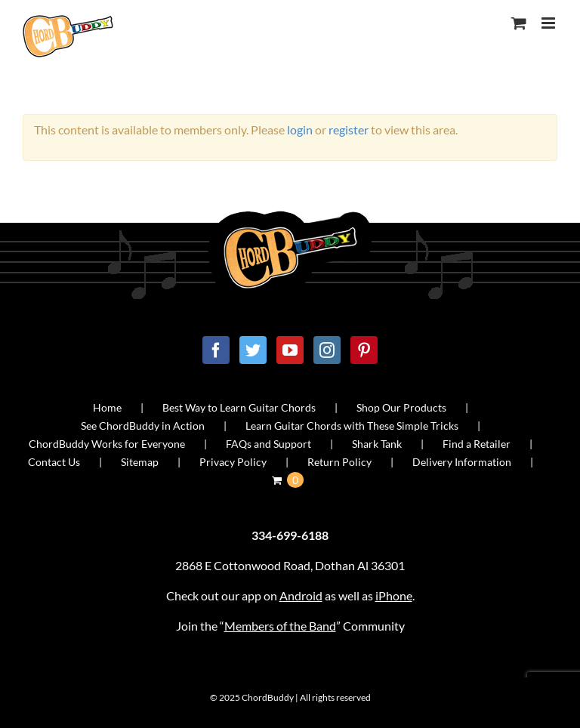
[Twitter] (253, 350)
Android (301, 595)
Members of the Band (280, 626)
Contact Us (54, 462)
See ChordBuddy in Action (143, 426)
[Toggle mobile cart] (519, 23)
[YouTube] (290, 350)
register (349, 130)
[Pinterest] (364, 350)
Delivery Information (462, 462)
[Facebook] (216, 350)
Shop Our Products (401, 407)
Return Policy (339, 462)
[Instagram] (327, 350)
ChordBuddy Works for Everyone (107, 444)
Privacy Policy (233, 462)
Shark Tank (377, 444)
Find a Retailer (477, 444)
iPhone (394, 595)
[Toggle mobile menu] (549, 23)
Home (107, 407)
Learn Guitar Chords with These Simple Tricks (352, 426)
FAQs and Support (268, 444)
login (300, 130)
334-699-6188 (290, 535)
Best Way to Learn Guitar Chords (239, 407)
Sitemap (140, 462)
